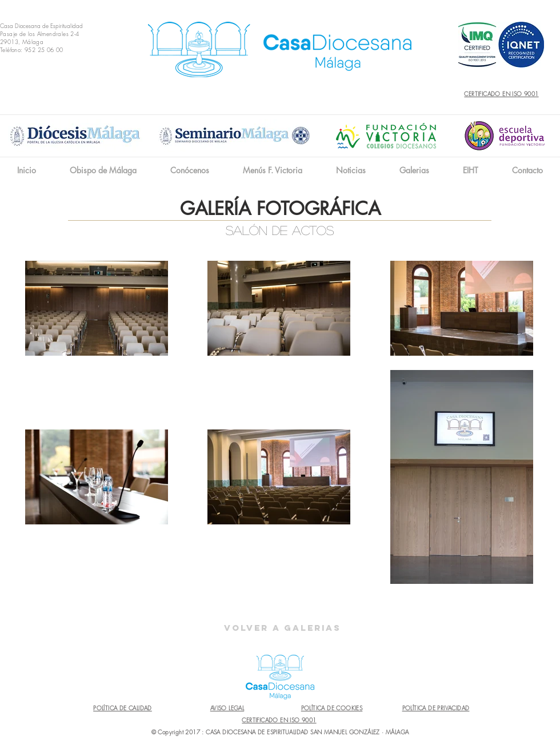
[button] (189, 170)
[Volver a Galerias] (283, 628)
